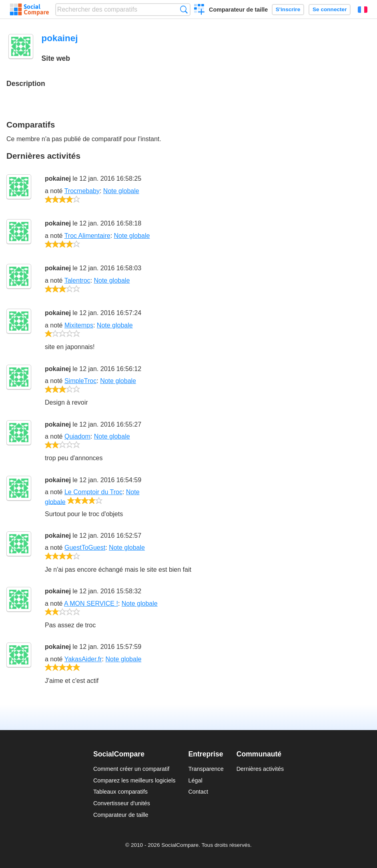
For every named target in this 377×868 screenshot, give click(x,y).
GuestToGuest (85, 548)
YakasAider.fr (83, 659)
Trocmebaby (82, 191)
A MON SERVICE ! (91, 604)
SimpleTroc (80, 381)
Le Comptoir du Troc (93, 492)
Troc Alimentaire (87, 236)
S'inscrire (288, 9)
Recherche (184, 9)
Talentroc (77, 280)
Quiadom (77, 436)
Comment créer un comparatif (131, 769)
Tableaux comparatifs (120, 792)
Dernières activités (260, 769)
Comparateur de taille (238, 10)
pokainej (58, 179)
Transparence (206, 769)
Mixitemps (79, 325)
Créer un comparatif (200, 10)
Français (363, 10)
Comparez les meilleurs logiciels (134, 780)
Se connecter (330, 9)
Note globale (121, 191)
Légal (195, 780)
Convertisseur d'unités (122, 803)
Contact (198, 792)
